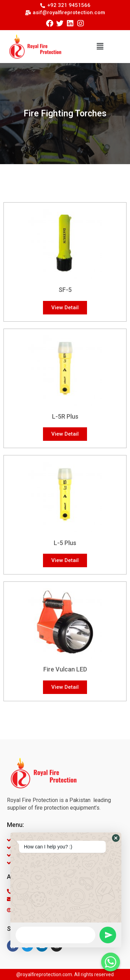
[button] (100, 47)
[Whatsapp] (111, 962)
